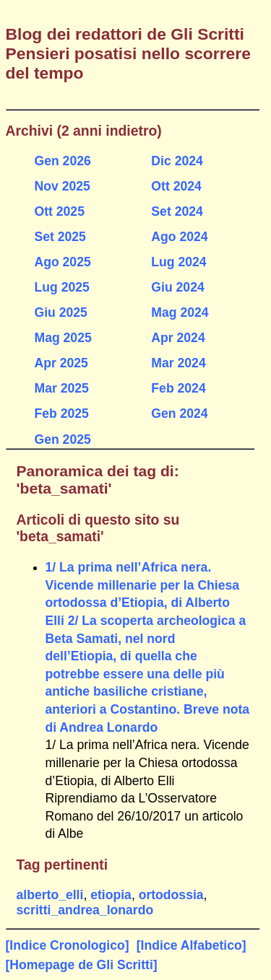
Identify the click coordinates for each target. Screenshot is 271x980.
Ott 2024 (176, 186)
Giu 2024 (177, 287)
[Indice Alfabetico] (192, 945)
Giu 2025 (61, 312)
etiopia (111, 895)
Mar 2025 (62, 388)
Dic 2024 (177, 161)
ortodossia (171, 895)
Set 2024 (177, 211)
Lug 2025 (62, 287)
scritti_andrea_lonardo (85, 910)
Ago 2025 (63, 262)
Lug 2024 (178, 262)
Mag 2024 (180, 312)
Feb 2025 (62, 414)
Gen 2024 (179, 414)
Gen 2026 (63, 161)
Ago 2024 (179, 237)
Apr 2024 (178, 338)
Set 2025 (60, 237)
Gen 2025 (63, 439)
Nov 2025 (63, 186)
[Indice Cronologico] (68, 945)
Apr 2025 (61, 363)
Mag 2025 (63, 338)
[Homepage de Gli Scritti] (82, 965)
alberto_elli (50, 895)
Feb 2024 (178, 388)
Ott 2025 (60, 211)
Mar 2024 (178, 363)
